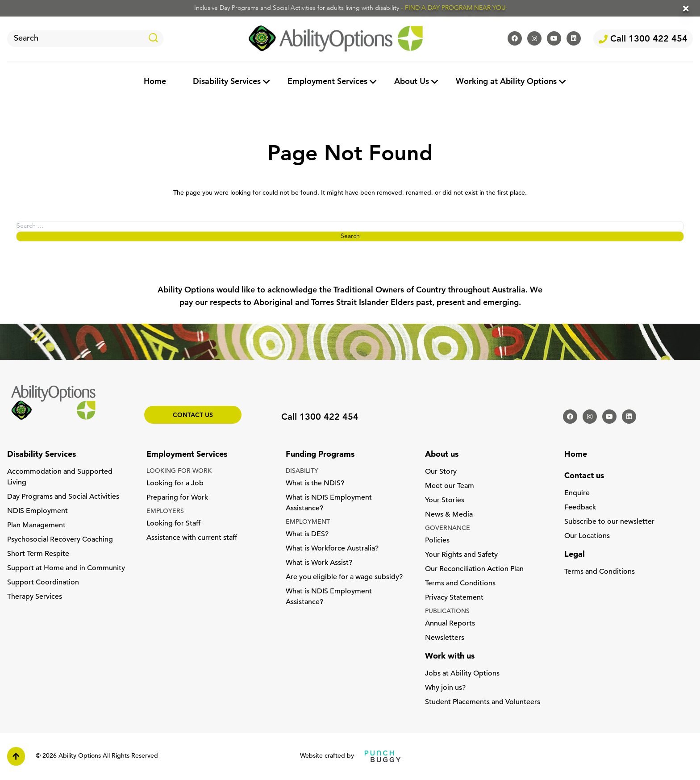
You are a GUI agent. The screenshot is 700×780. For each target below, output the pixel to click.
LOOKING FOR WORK (179, 471)
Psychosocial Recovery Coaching (60, 540)
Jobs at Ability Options (462, 674)
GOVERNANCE (448, 528)
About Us (412, 82)
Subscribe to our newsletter (609, 522)
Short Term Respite (38, 554)
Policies (437, 541)
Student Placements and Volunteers (483, 702)
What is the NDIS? (315, 484)
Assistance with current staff (192, 538)
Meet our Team (450, 486)
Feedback (580, 508)
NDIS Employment (37, 511)
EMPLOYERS (165, 511)
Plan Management (36, 526)
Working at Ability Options (506, 82)
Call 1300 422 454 (643, 39)
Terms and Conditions (460, 584)
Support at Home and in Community (66, 568)
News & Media (449, 515)
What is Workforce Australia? (332, 549)
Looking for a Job (175, 484)
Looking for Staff (173, 524)
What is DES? (307, 534)
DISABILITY (302, 471)
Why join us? (445, 688)
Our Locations (587, 536)
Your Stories (445, 501)
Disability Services (227, 82)
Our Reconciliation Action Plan (474, 569)
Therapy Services (35, 597)
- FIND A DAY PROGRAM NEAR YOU (453, 8)
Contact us (193, 415)
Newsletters (445, 638)
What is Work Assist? (319, 563)
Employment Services (327, 82)
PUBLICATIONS (447, 611)
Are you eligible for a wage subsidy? (344, 577)
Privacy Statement (454, 598)
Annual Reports (450, 624)
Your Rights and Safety (461, 555)
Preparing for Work (177, 498)
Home (155, 82)
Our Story (441, 472)
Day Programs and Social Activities (63, 497)
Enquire (577, 493)
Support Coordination (43, 583)
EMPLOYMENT (308, 522)
